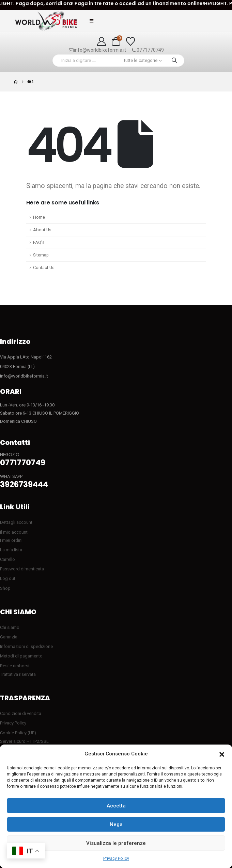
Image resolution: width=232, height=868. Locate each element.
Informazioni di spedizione (26, 646)
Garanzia (9, 637)
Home (39, 217)
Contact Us (44, 268)
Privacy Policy (116, 858)
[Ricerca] (174, 61)
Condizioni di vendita (21, 713)
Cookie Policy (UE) (18, 733)
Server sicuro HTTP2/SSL (24, 741)
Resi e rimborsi (15, 666)
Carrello (7, 559)
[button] (222, 754)
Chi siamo (10, 627)
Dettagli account (16, 522)
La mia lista (11, 550)
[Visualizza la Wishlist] (130, 41)
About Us (42, 230)
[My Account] (102, 41)
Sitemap (41, 255)
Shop (5, 588)
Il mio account (14, 532)
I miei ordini (11, 540)
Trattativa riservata (18, 674)
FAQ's (39, 242)
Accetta (116, 806)
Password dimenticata (22, 569)
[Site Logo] (46, 21)
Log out (8, 578)
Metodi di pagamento (21, 656)
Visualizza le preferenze (116, 843)
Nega (116, 824)
